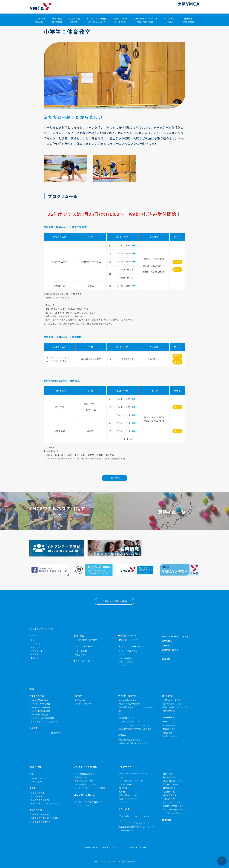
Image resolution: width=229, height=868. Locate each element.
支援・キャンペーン (128, 799)
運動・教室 (79, 636)
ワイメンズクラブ (171, 813)
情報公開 (166, 659)
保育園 (33, 788)
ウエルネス (40, 20)
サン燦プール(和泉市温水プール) (90, 802)
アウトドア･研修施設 (97, 20)
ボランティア (125, 767)
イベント (123, 802)
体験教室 (34, 728)
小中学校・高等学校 (127, 696)
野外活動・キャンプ (127, 636)
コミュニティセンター (85, 795)
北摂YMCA (167, 645)
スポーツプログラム (128, 651)
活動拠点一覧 (169, 791)
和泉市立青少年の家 (84, 781)
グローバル (170, 20)
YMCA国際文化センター (86, 784)
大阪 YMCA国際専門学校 (130, 704)
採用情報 (167, 820)
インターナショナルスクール (132, 722)
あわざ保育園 (37, 796)
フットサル (36, 644)
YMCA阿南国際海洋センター (88, 774)
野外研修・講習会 (170, 650)
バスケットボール (39, 651)
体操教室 (34, 658)
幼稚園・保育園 (37, 696)
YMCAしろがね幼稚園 (40, 704)
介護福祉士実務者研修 (41, 822)
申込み (177, 262)
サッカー (34, 640)
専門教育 (122, 735)
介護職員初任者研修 (40, 814)
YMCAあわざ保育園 (39, 714)
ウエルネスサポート (83, 646)
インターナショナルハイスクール (134, 725)
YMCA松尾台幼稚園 (39, 700)
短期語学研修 (169, 711)
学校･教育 (57, 20)
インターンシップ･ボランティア (134, 823)
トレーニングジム (127, 662)
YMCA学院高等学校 (128, 700)
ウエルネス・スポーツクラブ (131, 646)
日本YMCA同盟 (90, 847)
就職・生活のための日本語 (175, 707)
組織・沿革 (168, 774)
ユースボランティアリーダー (132, 781)
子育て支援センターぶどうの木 (45, 722)
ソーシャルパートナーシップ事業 (90, 788)
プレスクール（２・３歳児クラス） (47, 733)
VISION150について (172, 781)
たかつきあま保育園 (40, 800)
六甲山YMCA (80, 777)
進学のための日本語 (172, 704)
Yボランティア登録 (172, 802)
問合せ (177, 269)
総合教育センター (127, 718)
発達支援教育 (168, 717)
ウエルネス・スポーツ (41, 629)
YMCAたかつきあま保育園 (42, 718)
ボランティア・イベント (146, 20)
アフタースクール (82, 661)
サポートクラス (170, 722)
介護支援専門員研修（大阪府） (45, 818)
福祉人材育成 (36, 810)
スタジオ (123, 665)
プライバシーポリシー (135, 847)
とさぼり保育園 (38, 793)
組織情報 (188, 20)
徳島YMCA (167, 641)
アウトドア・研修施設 (86, 767)
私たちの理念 (169, 777)
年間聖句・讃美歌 (171, 784)
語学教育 (78, 696)
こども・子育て (126, 784)
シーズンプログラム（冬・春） (176, 636)
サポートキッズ (170, 736)
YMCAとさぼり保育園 (40, 707)
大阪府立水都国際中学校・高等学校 (135, 729)
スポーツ (34, 636)
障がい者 (123, 788)
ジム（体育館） (126, 658)
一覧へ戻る (115, 478)
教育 (32, 689)
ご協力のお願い (170, 799)
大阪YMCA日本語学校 (173, 700)
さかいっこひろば (83, 805)
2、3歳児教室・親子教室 (86, 640)
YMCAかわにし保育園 (40, 711)
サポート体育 (81, 651)
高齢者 (122, 791)
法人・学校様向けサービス (175, 809)
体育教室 (34, 654)
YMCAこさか (36, 782)
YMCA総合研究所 (171, 795)
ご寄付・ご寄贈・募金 (114, 601)
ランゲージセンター (84, 704)
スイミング (36, 647)
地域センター (121, 20)
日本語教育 (167, 696)
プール (122, 655)
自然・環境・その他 (128, 795)
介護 (31, 774)
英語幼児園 (80, 700)
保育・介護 (74, 20)
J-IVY (121, 714)
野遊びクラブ (81, 655)
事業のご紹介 (169, 788)
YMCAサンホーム (38, 778)
